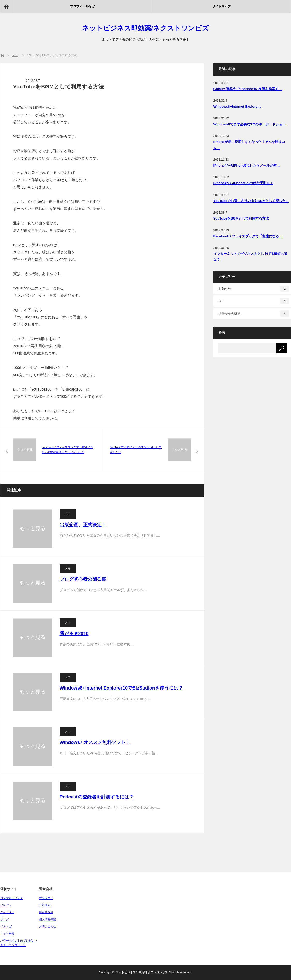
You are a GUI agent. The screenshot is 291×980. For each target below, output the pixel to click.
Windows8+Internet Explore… (237, 106)
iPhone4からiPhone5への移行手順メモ (243, 183)
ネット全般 (7, 934)
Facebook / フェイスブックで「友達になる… (248, 236)
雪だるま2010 (74, 634)
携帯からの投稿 (254, 313)
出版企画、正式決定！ (83, 525)
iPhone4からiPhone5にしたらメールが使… (247, 165)
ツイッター (7, 912)
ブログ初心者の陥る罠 (83, 579)
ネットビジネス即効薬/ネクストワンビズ (145, 28)
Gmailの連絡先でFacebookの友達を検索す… (248, 89)
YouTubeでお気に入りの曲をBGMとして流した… (251, 201)
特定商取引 (46, 912)
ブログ (5, 919)
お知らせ (254, 289)
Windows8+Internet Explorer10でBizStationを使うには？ (121, 688)
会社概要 (45, 905)
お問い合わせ (48, 926)
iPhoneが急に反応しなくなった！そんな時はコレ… (249, 145)
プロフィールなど (82, 6)
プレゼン (6, 905)
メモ (68, 514)
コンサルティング (12, 898)
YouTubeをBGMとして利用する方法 (241, 218)
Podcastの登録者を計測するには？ (97, 797)
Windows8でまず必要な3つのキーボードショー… (251, 124)
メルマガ (6, 926)
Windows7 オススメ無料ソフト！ (95, 742)
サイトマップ (221, 6)
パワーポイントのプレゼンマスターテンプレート (19, 943)
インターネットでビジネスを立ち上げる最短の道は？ (250, 257)
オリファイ (46, 898)
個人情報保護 (48, 919)
